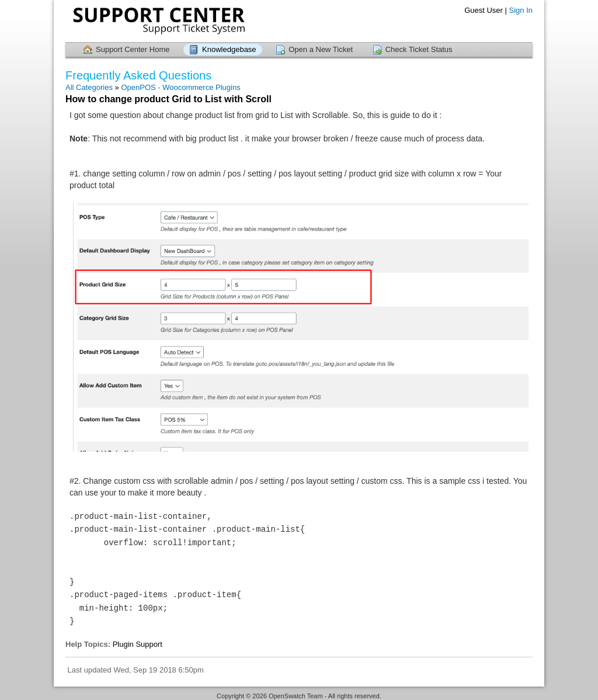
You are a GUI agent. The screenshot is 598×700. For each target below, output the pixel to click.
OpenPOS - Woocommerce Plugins (180, 87)
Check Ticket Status (419, 49)
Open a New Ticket (321, 49)
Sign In (521, 10)
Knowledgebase (229, 49)
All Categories (89, 87)
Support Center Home (133, 49)
